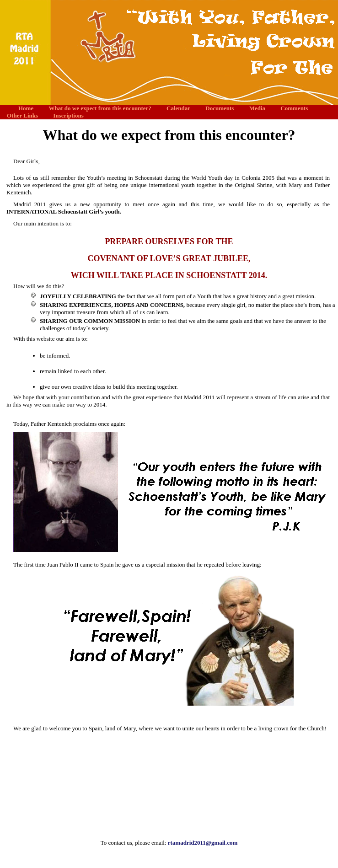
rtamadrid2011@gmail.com (203, 843)
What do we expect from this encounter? (100, 108)
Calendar (178, 108)
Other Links (22, 115)
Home (26, 108)
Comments (294, 108)
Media (257, 108)
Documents (220, 108)
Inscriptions (68, 115)
